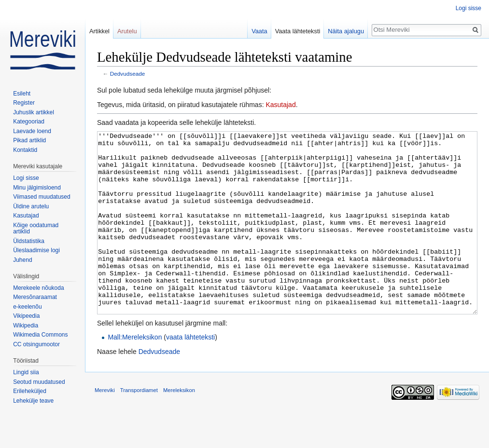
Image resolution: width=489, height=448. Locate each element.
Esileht (22, 94)
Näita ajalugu (346, 31)
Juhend (22, 260)
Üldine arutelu (31, 206)
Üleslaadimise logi (36, 250)
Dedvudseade (128, 74)
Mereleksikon (179, 426)
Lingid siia (26, 372)
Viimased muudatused (42, 197)
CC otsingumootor (36, 344)
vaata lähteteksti (190, 373)
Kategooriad (29, 122)
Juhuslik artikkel (34, 112)
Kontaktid (25, 150)
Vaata (259, 31)
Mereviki (105, 426)
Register (24, 103)
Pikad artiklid (29, 140)
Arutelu (127, 31)
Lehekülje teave (33, 401)
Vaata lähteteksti (298, 31)
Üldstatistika (29, 241)
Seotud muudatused (39, 382)
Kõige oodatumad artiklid (36, 229)
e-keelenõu (27, 307)
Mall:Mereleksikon (135, 373)
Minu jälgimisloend (37, 188)
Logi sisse (468, 8)
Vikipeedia (26, 316)
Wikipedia (26, 326)
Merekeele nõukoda (38, 288)
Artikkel (99, 31)
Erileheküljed (30, 391)
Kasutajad (280, 105)
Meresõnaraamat (35, 297)
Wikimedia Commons (40, 335)
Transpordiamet (139, 426)
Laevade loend (32, 131)
